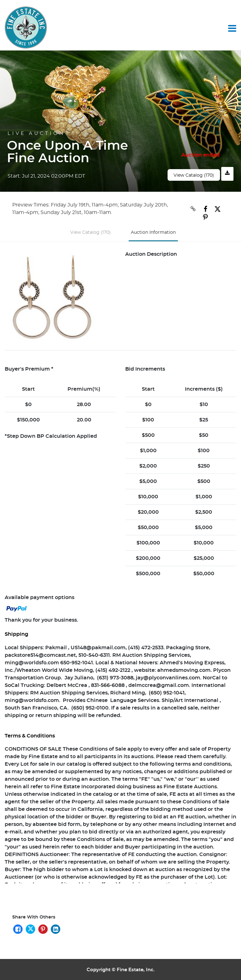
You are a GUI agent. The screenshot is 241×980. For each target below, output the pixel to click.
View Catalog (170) (194, 175)
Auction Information (153, 231)
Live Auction (36, 134)
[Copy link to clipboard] (189, 209)
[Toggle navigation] (232, 28)
